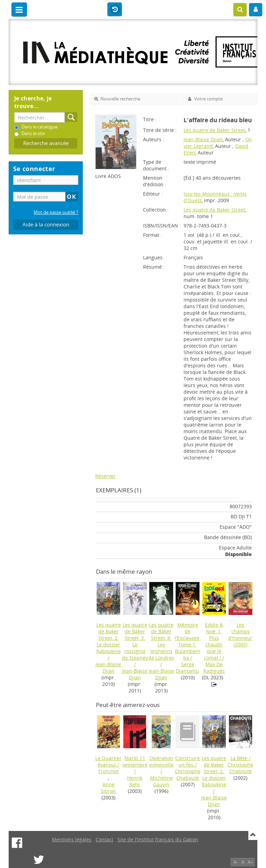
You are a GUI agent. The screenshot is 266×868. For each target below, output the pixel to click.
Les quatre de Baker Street (214, 130)
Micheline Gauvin (161, 781)
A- (236, 862)
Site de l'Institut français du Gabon (158, 839)
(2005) (240, 635)
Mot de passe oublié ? (56, 212)
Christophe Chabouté (188, 775)
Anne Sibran (108, 788)
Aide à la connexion (46, 225)
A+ (251, 862)
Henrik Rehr (135, 781)
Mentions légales (72, 839)
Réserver (105, 476)
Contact (104, 839)
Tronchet (108, 771)
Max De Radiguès (214, 668)
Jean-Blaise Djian (203, 139)
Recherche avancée (46, 143)
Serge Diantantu (188, 668)
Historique (115, 10)
